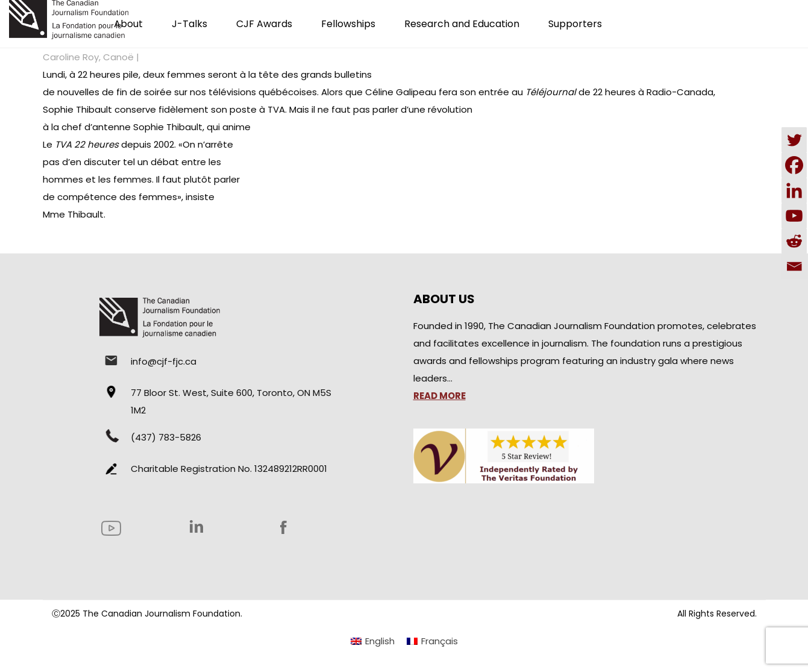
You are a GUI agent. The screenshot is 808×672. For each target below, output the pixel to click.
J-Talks (189, 24)
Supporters (575, 24)
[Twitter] (794, 140)
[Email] (794, 266)
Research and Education (462, 24)
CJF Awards (264, 24)
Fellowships (348, 24)
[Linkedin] (794, 190)
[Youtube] (794, 216)
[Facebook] (794, 165)
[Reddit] (794, 241)
